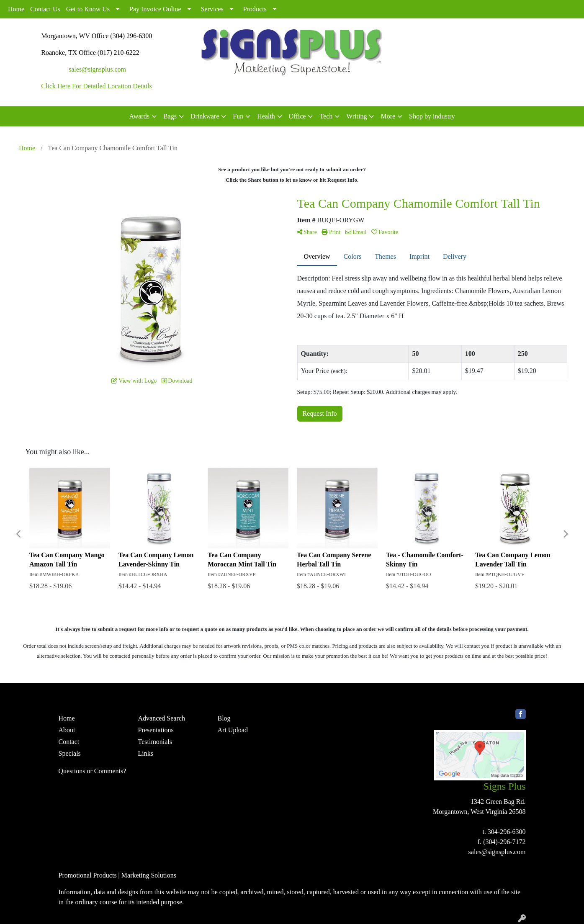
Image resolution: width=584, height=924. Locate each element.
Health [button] (266, 116)
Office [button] (297, 116)
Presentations (156, 730)
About (67, 730)
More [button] (388, 116)
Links (146, 753)
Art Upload (233, 730)
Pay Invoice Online (155, 9)
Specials (70, 753)
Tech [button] (326, 116)
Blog (224, 718)
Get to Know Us (88, 9)
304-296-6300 (507, 832)
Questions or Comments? (93, 771)
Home (16, 9)
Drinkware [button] (205, 116)
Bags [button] (170, 116)
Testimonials (155, 742)
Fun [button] (238, 116)
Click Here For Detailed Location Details (96, 86)
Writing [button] (356, 116)
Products (255, 9)
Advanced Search (162, 718)
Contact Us (45, 9)
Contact (69, 742)
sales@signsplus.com (97, 69)
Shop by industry (432, 116)
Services (212, 9)
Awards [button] (139, 116)
